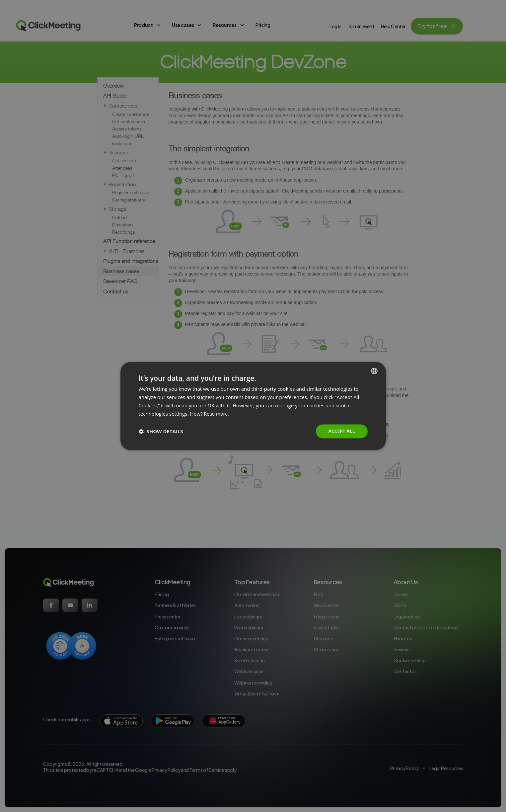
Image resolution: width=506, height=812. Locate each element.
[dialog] (253, 406)
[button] (161, 432)
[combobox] (374, 370)
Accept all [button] (341, 431)
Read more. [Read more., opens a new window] (217, 413)
